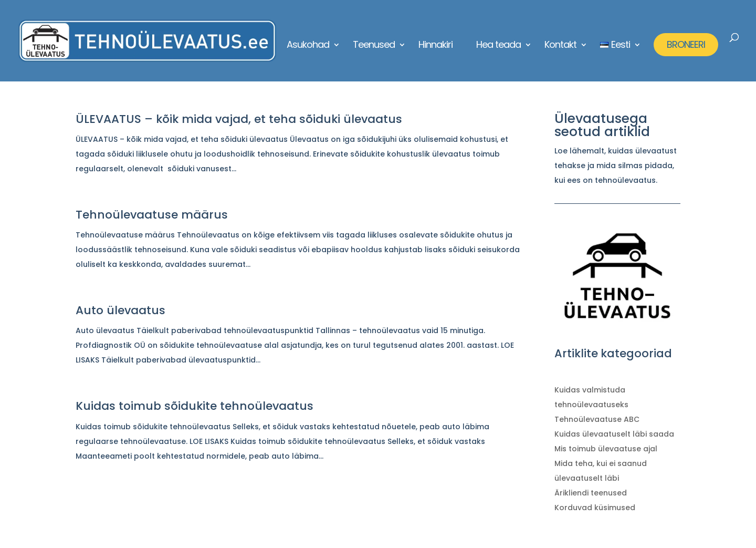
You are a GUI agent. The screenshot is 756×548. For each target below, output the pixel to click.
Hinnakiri (435, 46)
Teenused (374, 46)
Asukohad (308, 46)
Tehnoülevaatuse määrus (152, 215)
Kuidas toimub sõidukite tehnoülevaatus (195, 406)
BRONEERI (686, 44)
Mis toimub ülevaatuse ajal (606, 449)
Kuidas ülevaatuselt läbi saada (614, 434)
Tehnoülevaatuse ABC (597, 419)
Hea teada (498, 46)
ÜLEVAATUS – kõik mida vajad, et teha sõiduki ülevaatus (239, 119)
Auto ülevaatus (120, 310)
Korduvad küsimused (595, 508)
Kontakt (560, 46)
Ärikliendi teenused (591, 493)
